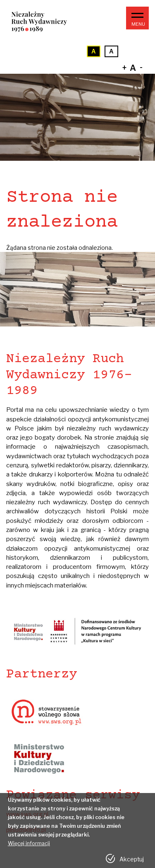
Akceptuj (132, 863)
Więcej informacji (29, 847)
